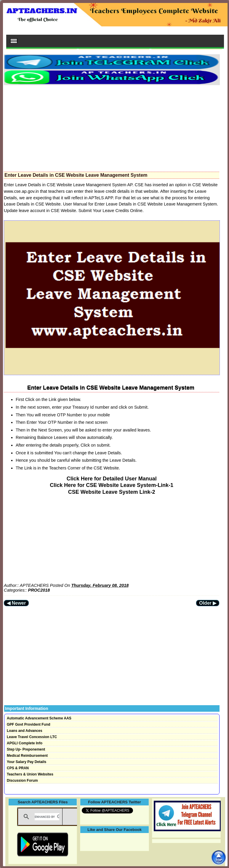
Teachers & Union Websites (30, 774)
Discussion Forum (22, 781)
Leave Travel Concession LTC (32, 737)
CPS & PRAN (18, 768)
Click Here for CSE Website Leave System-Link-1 (112, 485)
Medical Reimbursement (27, 756)
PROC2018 (39, 590)
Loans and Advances (25, 731)
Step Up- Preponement (26, 749)
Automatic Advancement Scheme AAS (39, 718)
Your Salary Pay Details (27, 762)
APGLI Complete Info (25, 743)
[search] (47, 817)
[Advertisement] (112, 127)
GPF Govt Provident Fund (29, 724)
